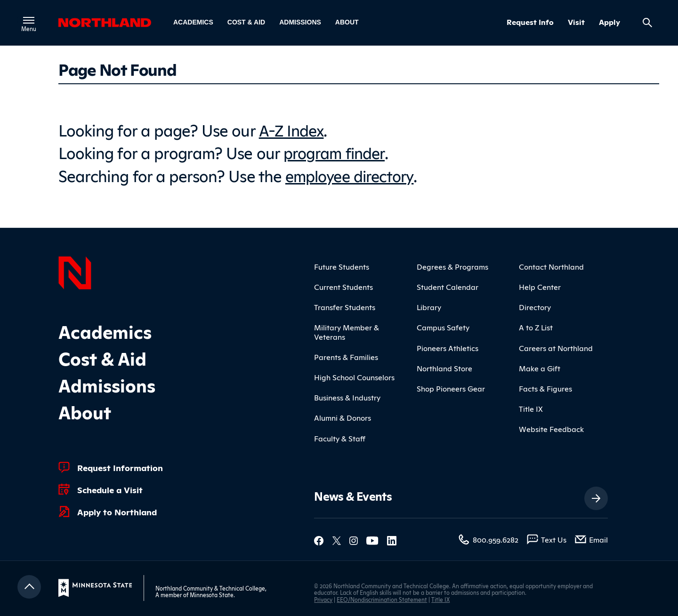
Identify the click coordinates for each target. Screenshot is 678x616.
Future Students (342, 265)
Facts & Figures (545, 387)
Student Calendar (448, 286)
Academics (193, 22)
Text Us (554, 538)
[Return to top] (29, 586)
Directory (535, 306)
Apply (609, 22)
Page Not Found (117, 69)
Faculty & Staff (340, 437)
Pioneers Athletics (448, 346)
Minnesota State (212, 594)
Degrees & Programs (452, 265)
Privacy (323, 598)
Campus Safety (443, 326)
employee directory (352, 174)
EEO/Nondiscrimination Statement (382, 598)
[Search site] (647, 23)
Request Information (120, 466)
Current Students (343, 286)
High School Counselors (354, 376)
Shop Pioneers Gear (451, 387)
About (347, 22)
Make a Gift (540, 367)
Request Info (530, 22)
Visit (576, 22)
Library (429, 306)
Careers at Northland (556, 346)
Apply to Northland (117, 510)
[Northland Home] (75, 271)
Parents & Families (346, 356)
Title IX (531, 408)
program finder (336, 151)
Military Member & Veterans (347, 331)
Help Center (540, 286)
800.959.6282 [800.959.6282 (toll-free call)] (496, 538)
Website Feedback (551, 428)
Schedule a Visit (110, 488)
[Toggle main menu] (29, 20)
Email (598, 538)
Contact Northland (551, 265)
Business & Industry (347, 396)
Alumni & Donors (343, 416)
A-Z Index (292, 129)
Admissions (300, 22)
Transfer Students (345, 306)
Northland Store (444, 367)
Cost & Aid (246, 22)
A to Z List (536, 326)
